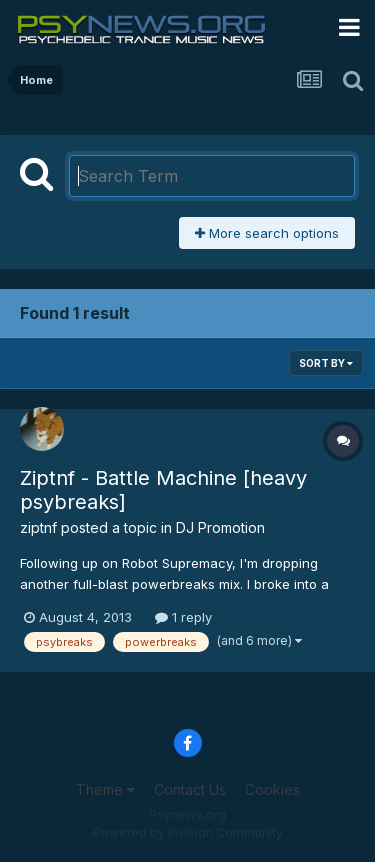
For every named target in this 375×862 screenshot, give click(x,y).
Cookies (272, 789)
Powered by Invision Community (188, 832)
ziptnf (38, 527)
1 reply (183, 617)
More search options (267, 233)
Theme (105, 789)
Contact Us (190, 789)
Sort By (326, 363)
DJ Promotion (220, 527)
